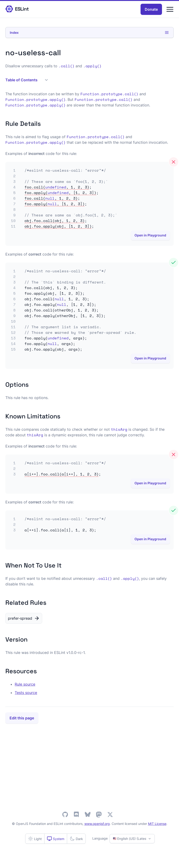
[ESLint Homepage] (17, 9)
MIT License (157, 824)
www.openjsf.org (97, 824)
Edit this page (22, 718)
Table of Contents (27, 80)
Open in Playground (150, 235)
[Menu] (170, 9)
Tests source (26, 693)
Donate (151, 9)
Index (89, 32)
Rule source (25, 684)
